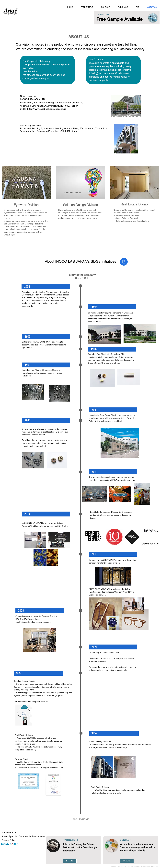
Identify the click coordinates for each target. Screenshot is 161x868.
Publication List (9, 833)
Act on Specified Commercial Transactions (23, 836)
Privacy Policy (9, 840)
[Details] (70, 861)
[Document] (124, 262)
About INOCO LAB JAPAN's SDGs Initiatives (80, 261)
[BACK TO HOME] (80, 819)
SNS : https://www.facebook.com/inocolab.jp (43, 109)
